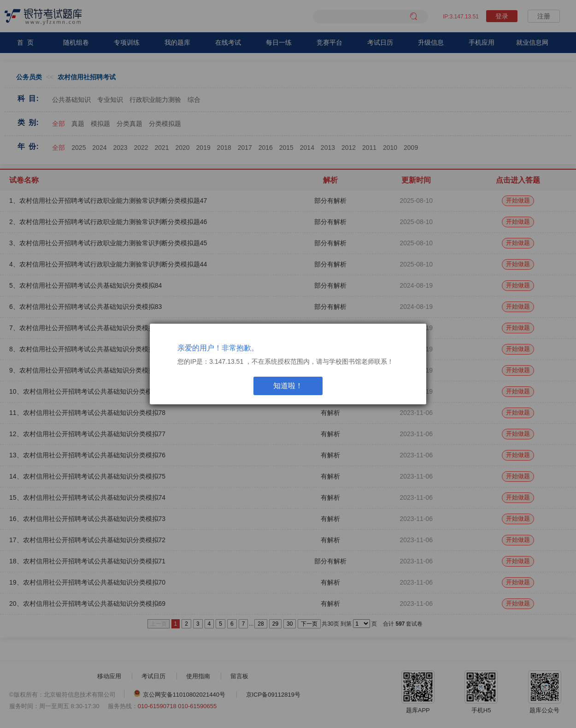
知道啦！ (288, 386)
